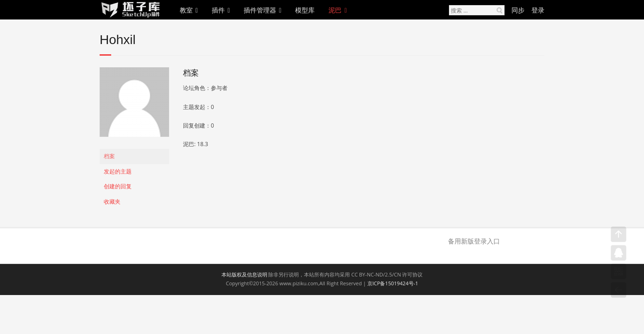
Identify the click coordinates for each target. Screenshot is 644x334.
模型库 (305, 10)
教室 (186, 10)
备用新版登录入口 (474, 241)
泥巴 (335, 10)
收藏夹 (112, 202)
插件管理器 (260, 10)
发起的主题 (118, 171)
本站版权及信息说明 (244, 274)
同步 (518, 10)
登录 (538, 10)
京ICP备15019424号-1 (393, 283)
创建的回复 (118, 186)
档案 (109, 156)
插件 (218, 10)
